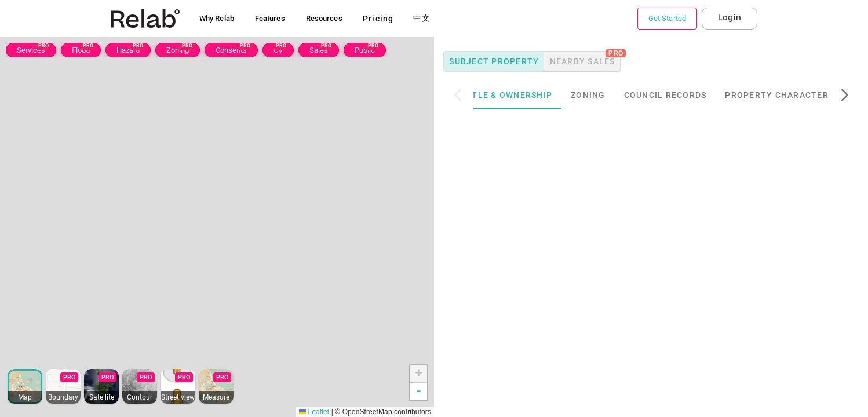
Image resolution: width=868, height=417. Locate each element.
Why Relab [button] (217, 18)
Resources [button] (324, 18)
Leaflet (314, 412)
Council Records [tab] (685, 95)
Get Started (667, 18)
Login (730, 18)
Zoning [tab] (608, 95)
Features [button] (270, 18)
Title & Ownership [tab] (527, 95)
